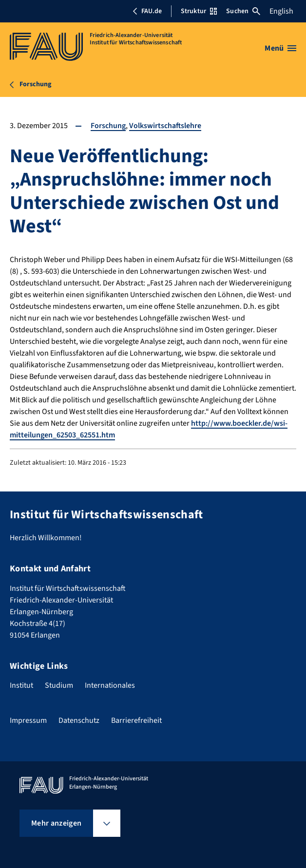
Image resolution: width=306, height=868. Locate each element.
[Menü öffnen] (280, 48)
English (281, 11)
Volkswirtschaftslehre (165, 126)
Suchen (243, 11)
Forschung (108, 126)
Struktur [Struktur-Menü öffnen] (199, 11)
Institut (21, 685)
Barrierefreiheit (136, 720)
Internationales (110, 685)
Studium (59, 685)
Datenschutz (79, 720)
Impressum (28, 720)
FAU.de (147, 11)
